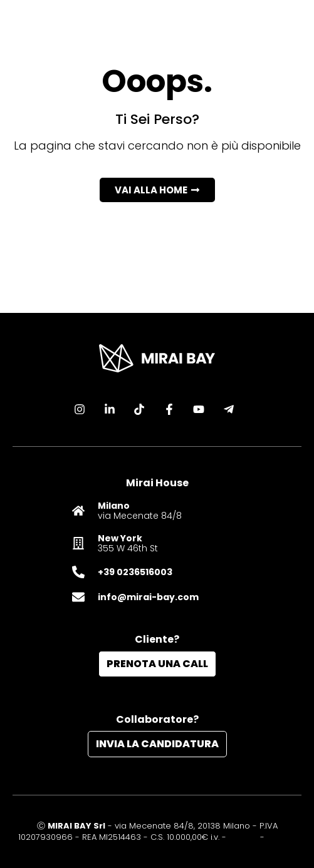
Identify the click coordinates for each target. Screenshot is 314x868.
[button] (157, 190)
